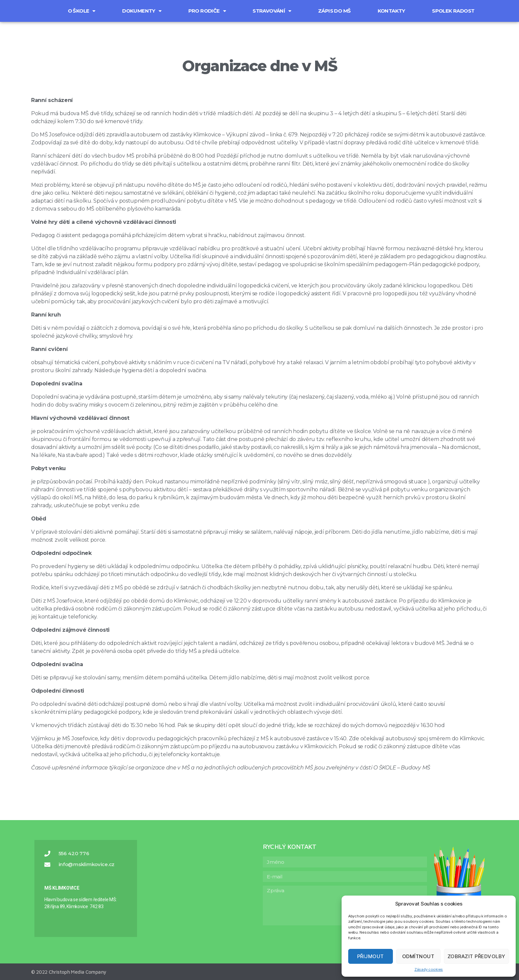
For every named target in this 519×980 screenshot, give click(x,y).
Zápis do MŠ (334, 11)
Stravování (272, 11)
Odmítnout (418, 956)
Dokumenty (142, 11)
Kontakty (391, 11)
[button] (41, 7)
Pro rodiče (207, 11)
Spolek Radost (453, 11)
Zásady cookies (429, 969)
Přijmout (371, 956)
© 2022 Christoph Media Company (69, 972)
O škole (82, 11)
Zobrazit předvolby (476, 956)
